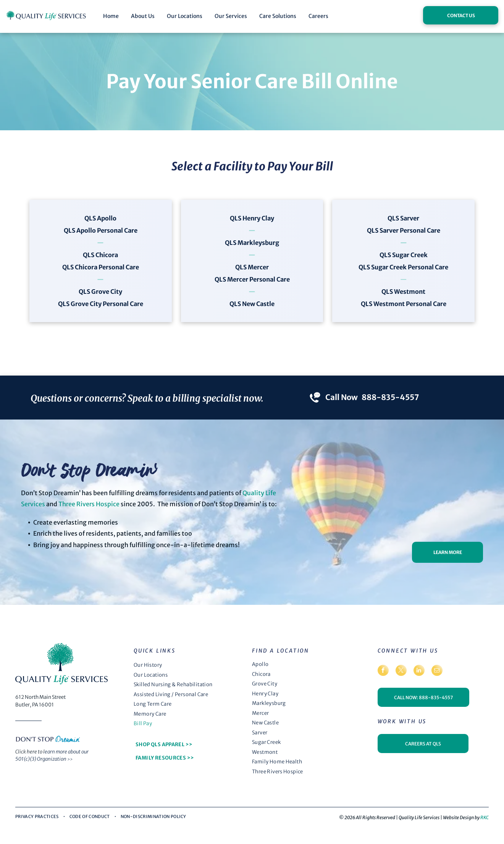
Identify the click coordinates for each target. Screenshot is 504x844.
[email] (437, 671)
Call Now (342, 397)
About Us (143, 16)
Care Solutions (278, 16)
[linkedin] (419, 671)
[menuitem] (188, 665)
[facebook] (383, 671)
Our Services (231, 16)
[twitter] (401, 671)
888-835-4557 (390, 397)
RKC (485, 817)
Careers (318, 16)
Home (111, 16)
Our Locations (185, 16)
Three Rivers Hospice (89, 504)
